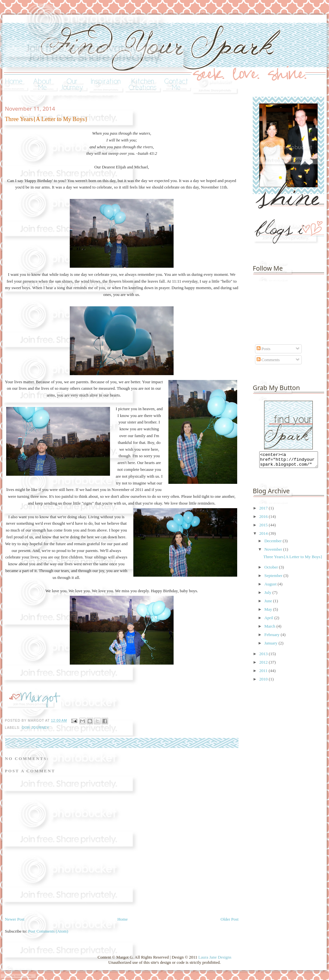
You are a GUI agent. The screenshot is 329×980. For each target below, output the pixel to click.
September (274, 578)
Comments (268, 360)
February (273, 637)
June (269, 604)
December (274, 544)
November (274, 552)
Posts (264, 349)
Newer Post (15, 919)
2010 (264, 682)
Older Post (230, 919)
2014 (264, 536)
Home (123, 919)
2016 (264, 519)
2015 (264, 528)
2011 (264, 674)
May (269, 612)
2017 (264, 511)
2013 (264, 657)
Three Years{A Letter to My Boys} (293, 560)
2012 (264, 665)
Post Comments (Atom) (48, 931)
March (270, 629)
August (271, 587)
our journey (36, 728)
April (269, 621)
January (272, 646)
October (272, 570)
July (268, 595)
